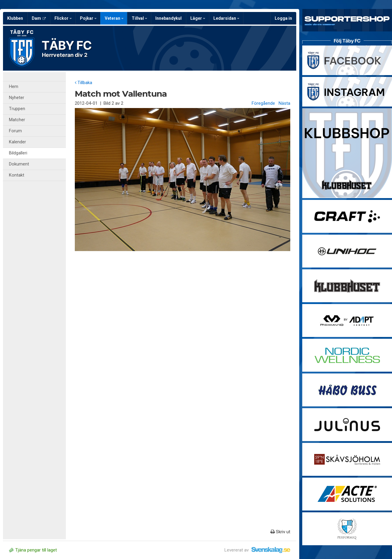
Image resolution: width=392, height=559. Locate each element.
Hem (14, 87)
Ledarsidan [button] (226, 18)
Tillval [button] (139, 18)
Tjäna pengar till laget (33, 550)
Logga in (283, 18)
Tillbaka (83, 83)
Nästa (284, 103)
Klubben (15, 18)
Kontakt (17, 175)
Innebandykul (168, 18)
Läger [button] (198, 18)
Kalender (18, 142)
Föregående (263, 103)
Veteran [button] (114, 18)
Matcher (17, 120)
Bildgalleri (18, 153)
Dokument (19, 164)
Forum (15, 131)
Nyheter (17, 98)
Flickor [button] (63, 18)
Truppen (17, 109)
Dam (39, 18)
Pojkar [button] (88, 18)
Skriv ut (280, 532)
